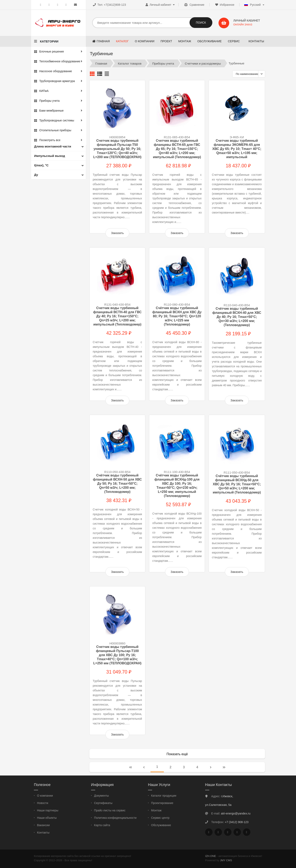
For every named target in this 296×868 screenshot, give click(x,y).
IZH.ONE (211, 856)
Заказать (117, 233)
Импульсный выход (50, 156)
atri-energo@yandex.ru (236, 813)
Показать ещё (177, 754)
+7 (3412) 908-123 (237, 822)
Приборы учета (163, 63)
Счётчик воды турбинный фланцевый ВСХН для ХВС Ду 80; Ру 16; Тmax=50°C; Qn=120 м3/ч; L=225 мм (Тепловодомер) (177, 316)
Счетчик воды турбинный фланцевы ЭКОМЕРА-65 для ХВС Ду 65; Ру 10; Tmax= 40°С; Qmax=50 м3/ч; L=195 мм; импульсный (237, 149)
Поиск (201, 23)
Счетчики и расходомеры (203, 63)
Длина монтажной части (53, 146)
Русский (252, 5)
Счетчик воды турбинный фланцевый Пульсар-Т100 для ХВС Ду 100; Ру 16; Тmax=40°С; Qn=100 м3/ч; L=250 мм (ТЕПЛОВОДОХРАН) (117, 655)
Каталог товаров (130, 63)
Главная (101, 63)
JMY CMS (226, 860)
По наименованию (247, 74)
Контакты (256, 41)
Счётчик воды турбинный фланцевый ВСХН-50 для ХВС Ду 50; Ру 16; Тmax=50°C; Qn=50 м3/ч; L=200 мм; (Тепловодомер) (117, 484)
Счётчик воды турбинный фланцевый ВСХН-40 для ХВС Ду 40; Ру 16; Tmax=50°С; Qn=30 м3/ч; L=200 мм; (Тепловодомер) (237, 317)
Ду (36, 175)
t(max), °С (41, 165)
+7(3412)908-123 (115, 5)
